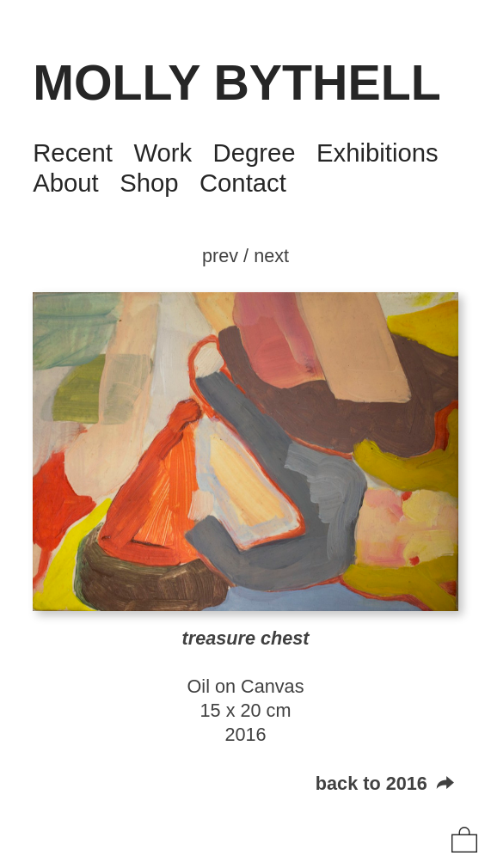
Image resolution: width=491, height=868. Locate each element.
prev (220, 256)
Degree (255, 153)
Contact (243, 183)
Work (163, 153)
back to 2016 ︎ (387, 783)
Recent (73, 153)
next (271, 256)
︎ (464, 841)
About (66, 183)
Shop (149, 183)
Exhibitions (377, 153)
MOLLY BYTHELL (236, 83)
